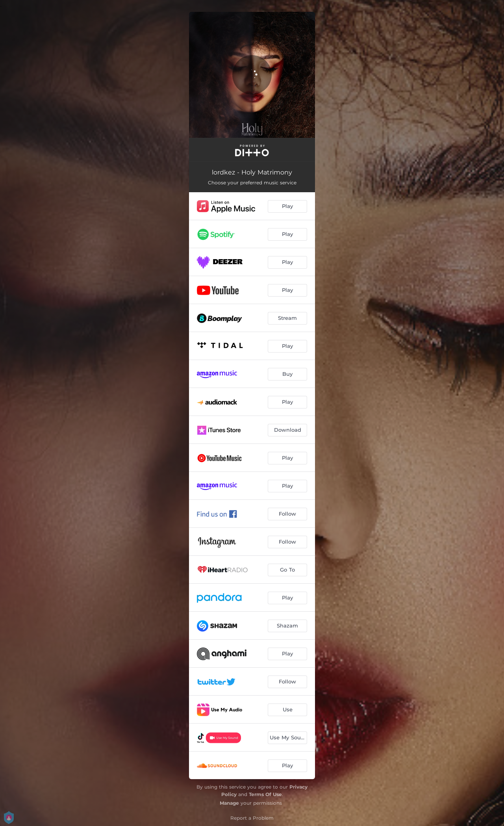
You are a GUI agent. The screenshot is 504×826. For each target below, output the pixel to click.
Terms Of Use (265, 794)
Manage (229, 803)
